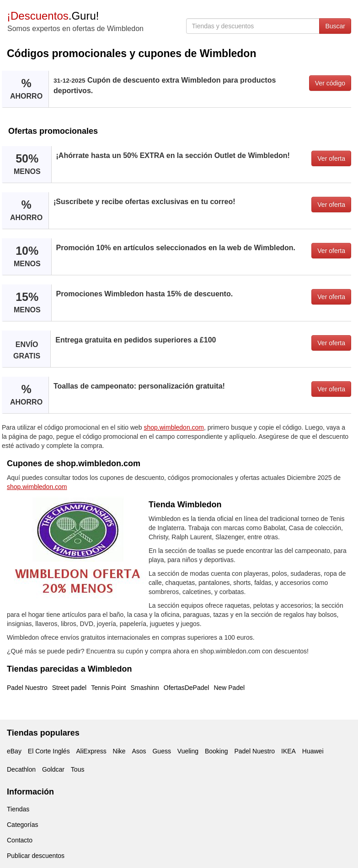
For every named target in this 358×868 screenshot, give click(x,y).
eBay (14, 751)
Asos (139, 751)
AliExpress (91, 751)
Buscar (335, 26)
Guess (161, 751)
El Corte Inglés (49, 751)
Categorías (22, 825)
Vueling (188, 751)
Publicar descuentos (36, 856)
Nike (119, 751)
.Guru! (53, 16)
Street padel (69, 688)
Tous (78, 769)
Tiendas (18, 809)
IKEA (289, 751)
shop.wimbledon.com (174, 427)
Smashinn (145, 688)
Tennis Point (108, 688)
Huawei (313, 751)
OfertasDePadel (187, 688)
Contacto (20, 840)
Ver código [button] (330, 83)
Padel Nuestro (27, 688)
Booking (216, 751)
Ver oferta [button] (331, 158)
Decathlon (21, 769)
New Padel (229, 688)
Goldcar (53, 769)
